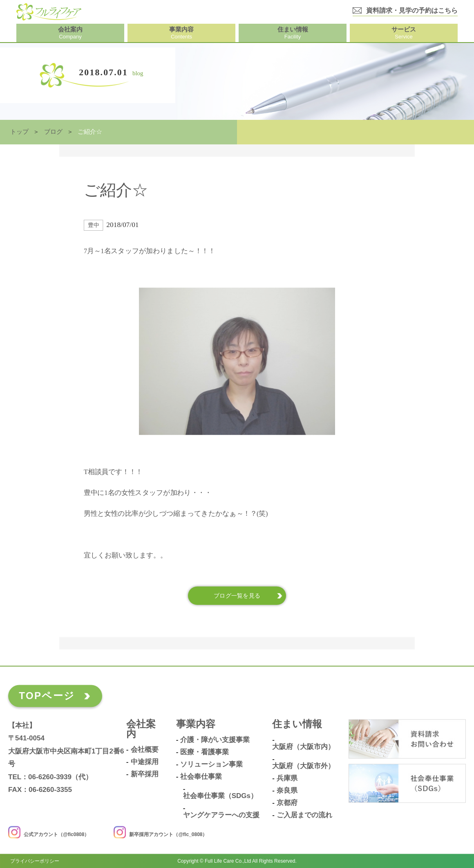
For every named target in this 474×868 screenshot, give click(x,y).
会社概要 (145, 750)
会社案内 (141, 729)
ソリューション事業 (211, 765)
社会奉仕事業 (201, 777)
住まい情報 (297, 724)
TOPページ (47, 696)
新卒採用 (145, 774)
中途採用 (145, 762)
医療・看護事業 (205, 752)
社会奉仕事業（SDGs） (220, 796)
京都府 (287, 803)
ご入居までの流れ (304, 815)
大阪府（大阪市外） (303, 766)
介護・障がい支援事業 (215, 740)
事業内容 (196, 724)
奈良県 (287, 791)
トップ (19, 132)
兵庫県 (287, 778)
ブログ (53, 132)
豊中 (93, 225)
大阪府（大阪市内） (303, 747)
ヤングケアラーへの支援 (221, 815)
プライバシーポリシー (35, 861)
